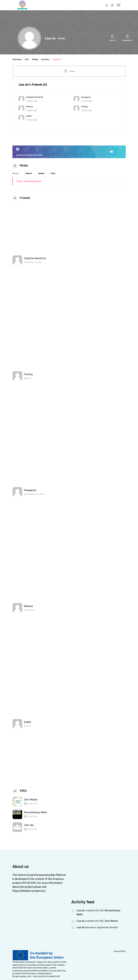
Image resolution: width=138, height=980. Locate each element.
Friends (57, 59)
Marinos (30, 106)
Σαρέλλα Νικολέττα (35, 97)
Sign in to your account (69, 152)
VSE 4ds (29, 825)
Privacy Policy (119, 951)
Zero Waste (31, 799)
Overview (17, 59)
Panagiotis (86, 97)
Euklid (29, 116)
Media (35, 59)
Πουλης (85, 106)
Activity (45, 59)
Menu (72, 71)
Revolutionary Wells (35, 812)
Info (27, 59)
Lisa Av (81, 910)
